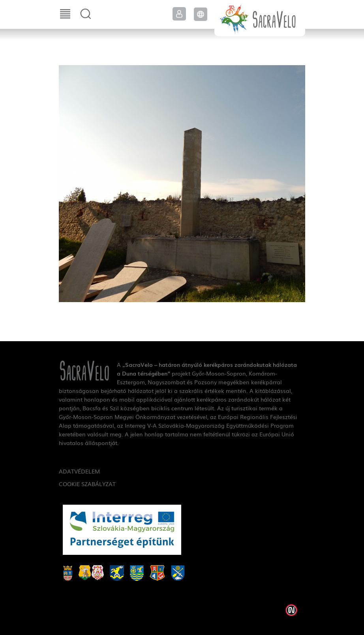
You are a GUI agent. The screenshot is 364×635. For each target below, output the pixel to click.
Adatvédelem (79, 471)
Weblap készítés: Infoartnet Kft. (291, 610)
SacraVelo (260, 18)
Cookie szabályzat (87, 484)
